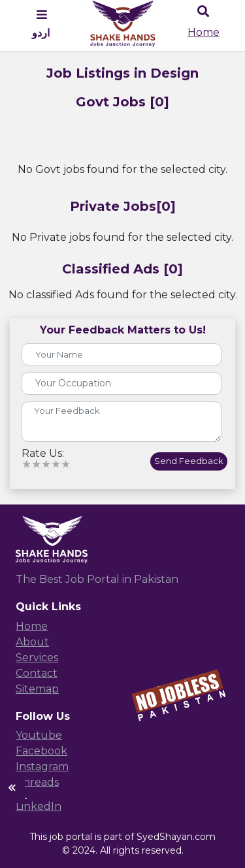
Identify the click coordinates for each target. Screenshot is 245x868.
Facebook (41, 751)
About (32, 642)
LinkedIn (39, 806)
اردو (41, 33)
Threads (37, 782)
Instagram (42, 767)
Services (37, 658)
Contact (37, 673)
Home (204, 32)
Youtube (39, 735)
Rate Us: (43, 454)
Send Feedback (189, 461)
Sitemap (37, 689)
